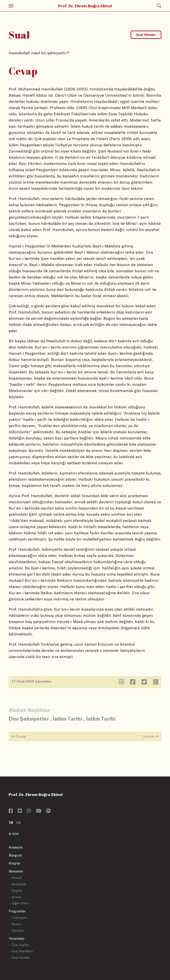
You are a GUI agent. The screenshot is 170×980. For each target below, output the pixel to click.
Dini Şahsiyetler (29, 718)
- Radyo (15, 924)
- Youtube (17, 930)
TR (11, 823)
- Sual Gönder (20, 957)
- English (16, 891)
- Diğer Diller (19, 903)
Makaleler (16, 871)
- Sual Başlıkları (21, 951)
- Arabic (15, 897)
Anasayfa (16, 847)
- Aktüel (15, 878)
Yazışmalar (17, 938)
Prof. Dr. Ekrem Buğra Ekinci (85, 6)
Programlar (17, 911)
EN (18, 823)
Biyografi (15, 855)
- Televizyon (18, 918)
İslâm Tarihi (67, 718)
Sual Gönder (146, 35)
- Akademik (18, 884)
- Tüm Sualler (19, 945)
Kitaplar (15, 863)
